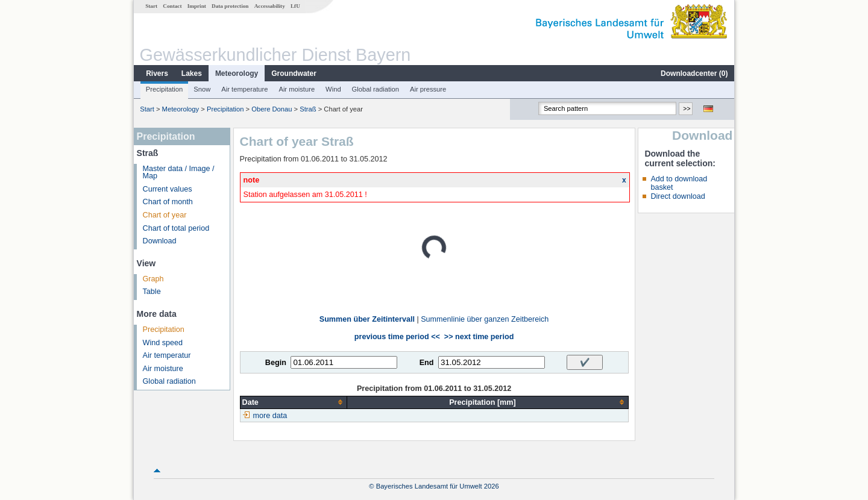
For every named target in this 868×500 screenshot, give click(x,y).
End (427, 363)
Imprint (197, 6)
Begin (276, 363)
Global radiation (376, 89)
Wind (333, 89)
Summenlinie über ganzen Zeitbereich (485, 319)
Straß (308, 109)
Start (151, 6)
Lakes (192, 73)
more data (270, 416)
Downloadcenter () (694, 73)
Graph (153, 279)
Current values (168, 189)
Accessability (270, 6)
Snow (202, 89)
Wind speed (163, 343)
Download (160, 241)
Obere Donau (272, 109)
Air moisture (297, 89)
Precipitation (165, 89)
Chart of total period (176, 228)
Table (152, 292)
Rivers (157, 73)
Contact (172, 6)
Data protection (230, 6)
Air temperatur (167, 355)
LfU (295, 6)
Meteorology (237, 73)
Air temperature (244, 89)
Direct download (678, 196)
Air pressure (428, 89)
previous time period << (397, 337)
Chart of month (168, 202)
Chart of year (165, 215)
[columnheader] (294, 402)
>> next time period (479, 337)
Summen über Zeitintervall (367, 319)
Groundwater (294, 73)
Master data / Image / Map (179, 173)
